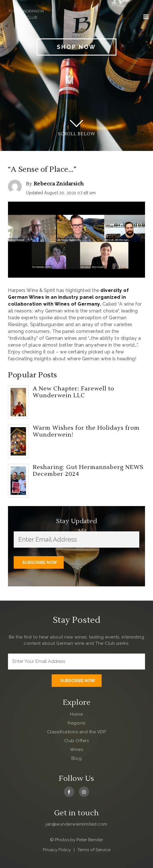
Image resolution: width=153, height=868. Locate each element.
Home (76, 714)
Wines (77, 750)
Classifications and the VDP (77, 732)
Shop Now (76, 47)
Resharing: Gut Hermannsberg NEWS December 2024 (88, 471)
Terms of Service (94, 850)
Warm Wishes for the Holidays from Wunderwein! (86, 431)
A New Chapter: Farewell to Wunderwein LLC (74, 392)
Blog (76, 758)
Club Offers (77, 741)
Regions (76, 723)
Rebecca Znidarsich (59, 184)
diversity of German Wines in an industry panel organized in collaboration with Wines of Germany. (68, 297)
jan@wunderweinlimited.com (76, 824)
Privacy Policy (57, 850)
